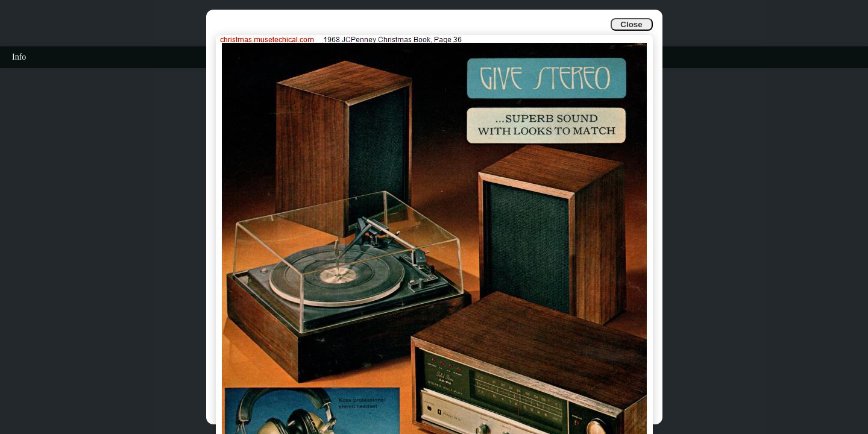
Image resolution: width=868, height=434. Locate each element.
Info (19, 57)
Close (631, 24)
